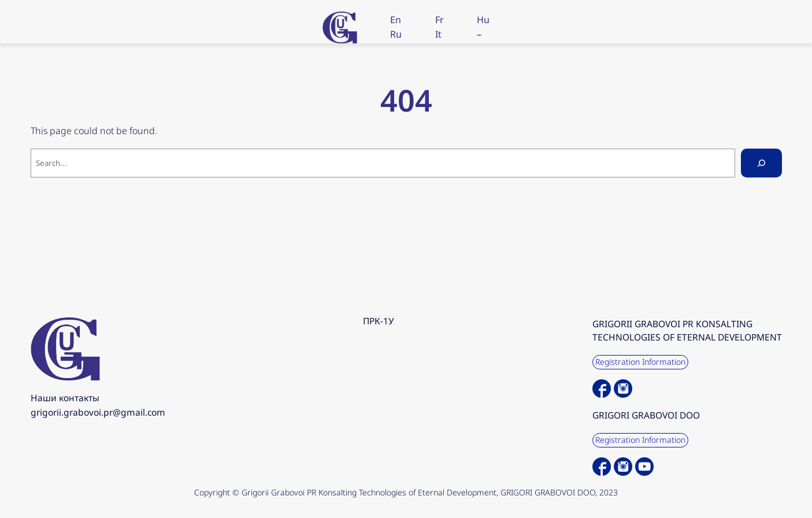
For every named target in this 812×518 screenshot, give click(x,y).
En (396, 20)
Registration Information (640, 362)
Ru (396, 34)
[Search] (761, 163)
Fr (440, 20)
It (438, 34)
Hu (483, 20)
